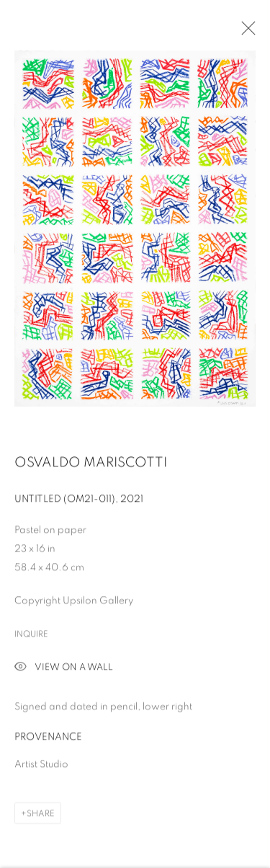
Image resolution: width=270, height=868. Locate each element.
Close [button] (245, 32)
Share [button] (41, 815)
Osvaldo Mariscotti (91, 464)
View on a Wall (64, 669)
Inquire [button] (31, 635)
